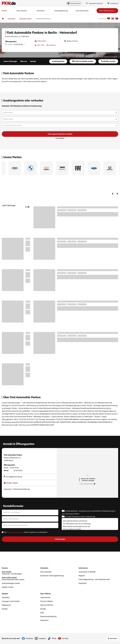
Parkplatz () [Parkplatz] (113, 3)
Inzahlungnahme (58, 61)
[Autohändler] (12, 19)
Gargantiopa (98, 56)
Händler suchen (8, 587)
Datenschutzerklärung (15, 532)
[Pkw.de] (3, 19)
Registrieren (6, 605)
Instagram (42, 638)
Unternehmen (45, 598)
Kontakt (33, 61)
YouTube (65, 638)
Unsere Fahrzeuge (10, 61)
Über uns (24, 61)
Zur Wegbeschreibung (13, 477)
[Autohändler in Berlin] (25, 19)
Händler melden (11, 483)
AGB (42, 613)
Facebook (29, 638)
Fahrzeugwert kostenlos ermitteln (60, 134)
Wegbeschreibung (72, 41)
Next (117, 194)
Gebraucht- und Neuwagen (21, 573)
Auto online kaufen (82, 11)
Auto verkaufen (46, 572)
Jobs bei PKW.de (47, 605)
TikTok (54, 638)
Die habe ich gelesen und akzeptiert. (26, 532)
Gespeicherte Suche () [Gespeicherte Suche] (94, 3)
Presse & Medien (47, 601)
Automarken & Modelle (87, 572)
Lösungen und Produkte (11, 601)
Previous (113, 194)
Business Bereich (74, 3)
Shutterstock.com (111, 56)
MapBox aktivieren (89, 484)
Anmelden (6, 598)
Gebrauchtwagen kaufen (11, 583)
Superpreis (83, 583)
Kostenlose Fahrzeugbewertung (52, 576)
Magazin (82, 576)
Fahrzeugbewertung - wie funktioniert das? (94, 579)
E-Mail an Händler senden (83, 61)
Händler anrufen (108, 61)
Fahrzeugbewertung (61, 11)
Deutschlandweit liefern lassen (21, 579)
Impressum (44, 620)
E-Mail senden (42, 41)
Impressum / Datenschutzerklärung (17, 489)
